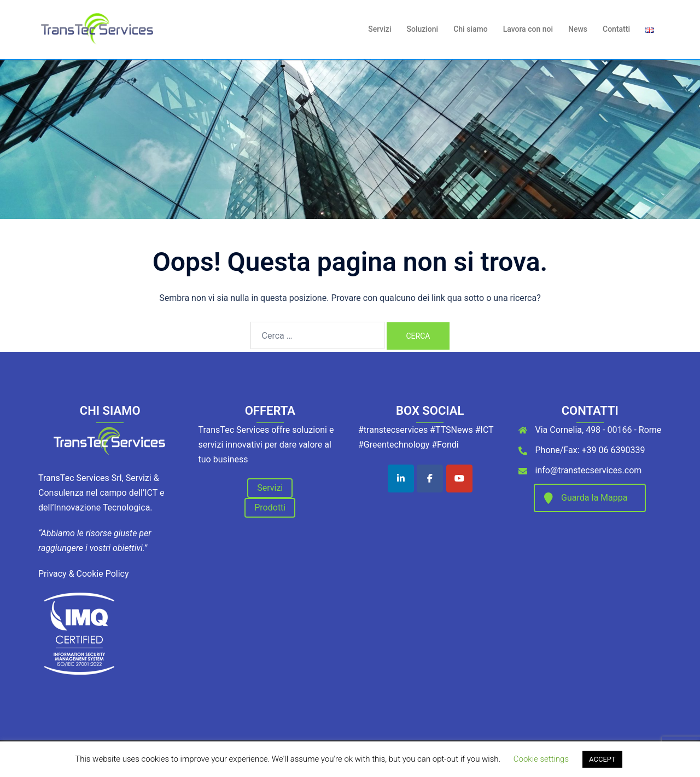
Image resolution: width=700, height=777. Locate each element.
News (578, 29)
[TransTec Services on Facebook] (430, 479)
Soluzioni (422, 29)
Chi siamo (470, 29)
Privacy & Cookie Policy (84, 574)
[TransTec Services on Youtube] (459, 479)
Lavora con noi (528, 29)
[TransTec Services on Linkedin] (401, 479)
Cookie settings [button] (541, 759)
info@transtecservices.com (589, 470)
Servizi (380, 29)
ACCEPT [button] (602, 759)
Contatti (616, 29)
